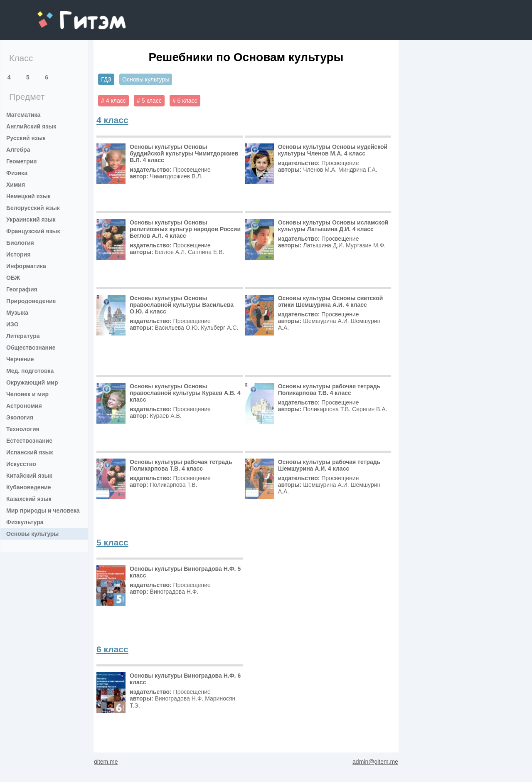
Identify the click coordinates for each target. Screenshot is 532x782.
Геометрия (22, 161)
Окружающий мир (32, 382)
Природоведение (31, 301)
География (22, 289)
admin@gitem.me (375, 762)
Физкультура (25, 522)
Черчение (20, 359)
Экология (20, 417)
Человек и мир (27, 394)
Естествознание (29, 441)
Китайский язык (29, 476)
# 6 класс (185, 101)
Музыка (17, 313)
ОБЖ (13, 278)
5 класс (112, 542)
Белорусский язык (33, 208)
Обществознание (31, 348)
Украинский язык (31, 220)
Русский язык (26, 138)
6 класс (112, 649)
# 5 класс (149, 101)
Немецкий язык (28, 196)
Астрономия (24, 406)
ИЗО (12, 324)
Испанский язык (30, 452)
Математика (23, 115)
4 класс (112, 120)
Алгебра (18, 150)
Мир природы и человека (43, 511)
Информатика (26, 266)
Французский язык (33, 231)
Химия (16, 185)
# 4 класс (113, 101)
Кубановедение (29, 487)
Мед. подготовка (30, 371)
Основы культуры (32, 534)
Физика (17, 173)
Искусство (21, 464)
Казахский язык (29, 499)
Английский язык (31, 126)
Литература (23, 336)
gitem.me (59, 15)
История (18, 254)
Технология (23, 429)
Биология (20, 243)
